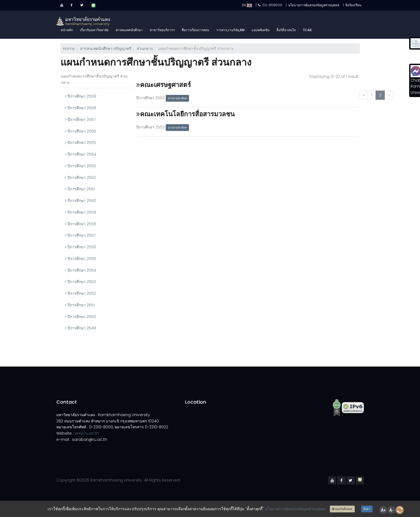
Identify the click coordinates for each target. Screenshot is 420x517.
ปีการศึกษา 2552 (80, 293)
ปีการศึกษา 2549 (81, 328)
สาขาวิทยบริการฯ (162, 30)
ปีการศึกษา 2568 (81, 108)
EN (247, 5)
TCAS (307, 30)
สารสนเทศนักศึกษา (129, 30)
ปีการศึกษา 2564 (81, 154)
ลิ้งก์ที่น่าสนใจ (286, 30)
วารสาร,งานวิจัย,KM (230, 30)
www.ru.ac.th (87, 433)
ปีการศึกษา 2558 (81, 224)
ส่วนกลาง (145, 49)
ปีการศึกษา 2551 (80, 305)
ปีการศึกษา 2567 (80, 120)
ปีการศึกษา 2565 (81, 143)
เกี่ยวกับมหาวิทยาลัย (94, 30)
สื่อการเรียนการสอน (195, 30)
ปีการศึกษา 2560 (81, 201)
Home (69, 49)
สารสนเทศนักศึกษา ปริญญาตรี (106, 49)
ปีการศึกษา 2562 (80, 178)
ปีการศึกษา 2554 (81, 270)
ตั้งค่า (367, 509)
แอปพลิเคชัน (261, 30)
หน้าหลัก (67, 30)
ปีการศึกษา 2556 (81, 247)
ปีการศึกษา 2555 (81, 259)
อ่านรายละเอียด (178, 98)
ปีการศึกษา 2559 (81, 212)
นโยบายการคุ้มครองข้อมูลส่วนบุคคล (295, 509)
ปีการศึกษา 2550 (81, 317)
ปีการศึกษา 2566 (81, 131)
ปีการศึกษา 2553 (80, 282)
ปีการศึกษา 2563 (80, 166)
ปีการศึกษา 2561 (80, 189)
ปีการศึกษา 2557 (80, 235)
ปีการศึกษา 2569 (81, 96)
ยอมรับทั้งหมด (342, 509)
